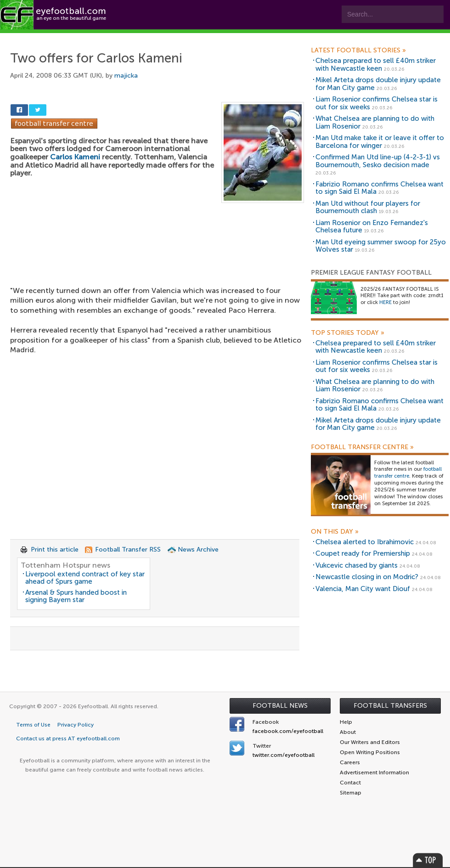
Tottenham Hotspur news (65, 565)
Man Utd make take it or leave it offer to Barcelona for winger (380, 142)
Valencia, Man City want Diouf (363, 589)
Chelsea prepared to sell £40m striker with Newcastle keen (376, 65)
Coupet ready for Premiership (363, 553)
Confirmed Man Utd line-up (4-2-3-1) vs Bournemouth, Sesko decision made (378, 161)
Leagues (187, 37)
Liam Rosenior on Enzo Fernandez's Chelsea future (372, 227)
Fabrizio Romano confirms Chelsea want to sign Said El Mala (380, 188)
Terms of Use (33, 725)
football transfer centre (408, 473)
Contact (287, 37)
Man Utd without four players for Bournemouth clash (368, 207)
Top (428, 860)
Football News (280, 706)
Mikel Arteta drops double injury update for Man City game (378, 84)
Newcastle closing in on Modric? (367, 577)
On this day (335, 532)
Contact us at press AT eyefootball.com (68, 738)
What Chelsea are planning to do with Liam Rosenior (375, 122)
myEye (236, 37)
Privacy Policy (76, 725)
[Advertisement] (157, 253)
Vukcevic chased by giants (357, 565)
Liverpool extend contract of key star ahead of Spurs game (85, 578)
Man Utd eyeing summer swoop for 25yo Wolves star (381, 246)
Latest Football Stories (358, 51)
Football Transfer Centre (362, 447)
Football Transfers (390, 706)
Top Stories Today (348, 333)
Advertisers (342, 37)
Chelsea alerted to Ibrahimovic (365, 542)
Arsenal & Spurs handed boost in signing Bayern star (76, 596)
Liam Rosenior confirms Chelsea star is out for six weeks (377, 103)
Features (136, 37)
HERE (385, 302)
